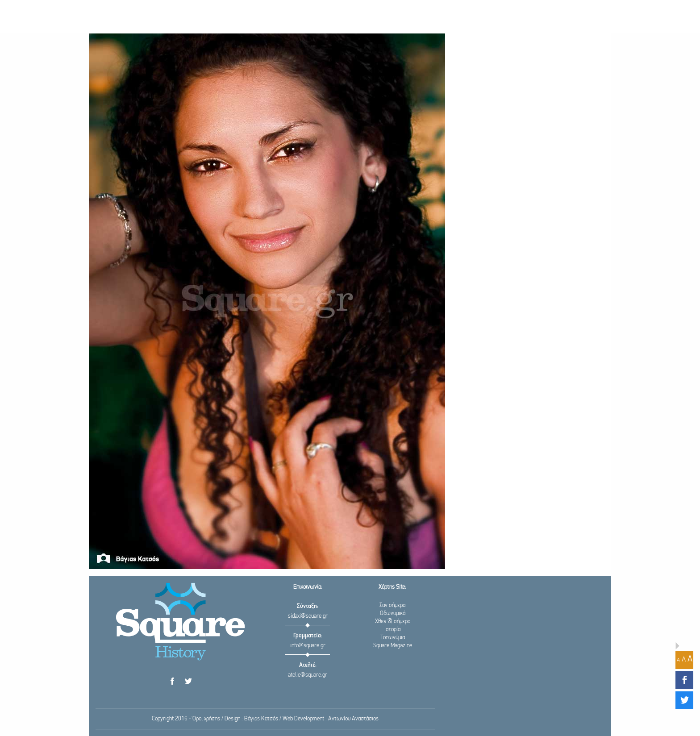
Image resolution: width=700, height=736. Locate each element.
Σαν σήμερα (392, 605)
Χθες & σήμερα (393, 622)
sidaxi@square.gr (308, 616)
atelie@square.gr (308, 675)
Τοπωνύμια (393, 638)
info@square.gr (308, 646)
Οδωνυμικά (393, 613)
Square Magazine (393, 646)
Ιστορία (392, 630)
